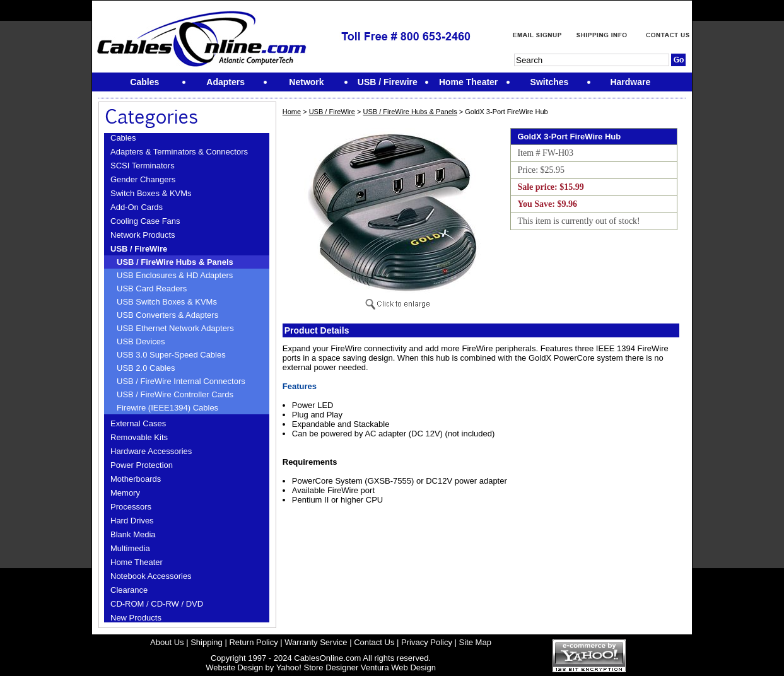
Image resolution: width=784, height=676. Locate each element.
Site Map (475, 642)
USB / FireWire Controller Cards (175, 394)
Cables (123, 138)
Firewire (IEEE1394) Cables (167, 408)
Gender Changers (143, 179)
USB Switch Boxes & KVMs (167, 302)
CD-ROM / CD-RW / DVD (157, 604)
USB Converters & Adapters (167, 315)
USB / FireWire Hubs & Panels (175, 262)
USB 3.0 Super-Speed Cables (171, 355)
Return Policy (253, 642)
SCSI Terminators (143, 166)
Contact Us (374, 642)
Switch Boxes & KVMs (151, 193)
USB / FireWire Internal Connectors (181, 381)
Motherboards (136, 479)
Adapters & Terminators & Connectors (179, 152)
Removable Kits (139, 437)
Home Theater (137, 562)
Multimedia (130, 548)
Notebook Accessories (151, 576)
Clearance (129, 590)
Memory (125, 493)
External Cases (138, 423)
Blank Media (133, 534)
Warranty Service (316, 642)
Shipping (207, 642)
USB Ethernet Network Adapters (175, 328)
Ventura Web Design (398, 667)
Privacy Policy (427, 642)
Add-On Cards (137, 207)
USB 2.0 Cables (146, 368)
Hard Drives (132, 521)
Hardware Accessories (151, 451)
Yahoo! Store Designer (318, 667)
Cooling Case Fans (145, 221)
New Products (136, 618)
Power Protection (142, 465)
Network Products (143, 235)
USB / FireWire (139, 249)
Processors (131, 507)
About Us (167, 642)
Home (292, 112)
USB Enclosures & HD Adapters (175, 275)
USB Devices (141, 341)
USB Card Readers (152, 288)
